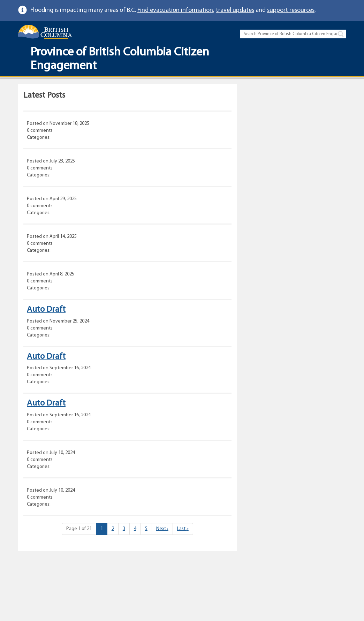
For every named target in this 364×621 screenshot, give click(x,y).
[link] (343, 10)
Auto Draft (46, 310)
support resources (291, 10)
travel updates (235, 10)
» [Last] (183, 529)
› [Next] (162, 529)
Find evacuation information (175, 10)
